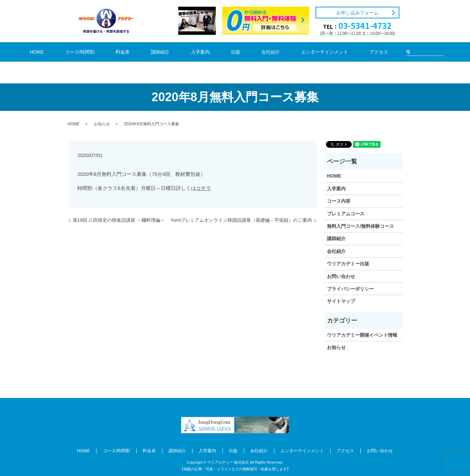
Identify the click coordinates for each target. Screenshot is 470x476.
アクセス (337, 52)
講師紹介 (171, 52)
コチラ (204, 188)
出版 (226, 52)
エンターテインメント (294, 52)
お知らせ (102, 124)
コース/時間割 (111, 52)
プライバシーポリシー (350, 289)
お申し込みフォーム (357, 13)
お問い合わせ (341, 276)
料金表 (144, 52)
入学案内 (201, 52)
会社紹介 (251, 52)
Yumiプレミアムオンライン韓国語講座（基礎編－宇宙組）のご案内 (241, 220)
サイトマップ (341, 301)
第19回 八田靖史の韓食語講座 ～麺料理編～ (119, 220)
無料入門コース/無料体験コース (360, 226)
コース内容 (339, 201)
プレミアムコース (346, 214)
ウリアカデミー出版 (348, 264)
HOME (79, 52)
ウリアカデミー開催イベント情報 (362, 335)
